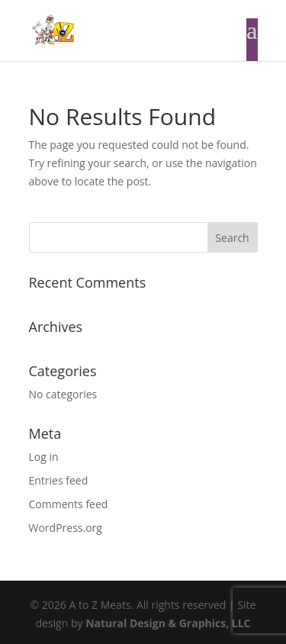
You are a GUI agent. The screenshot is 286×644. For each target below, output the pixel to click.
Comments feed (69, 504)
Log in (44, 457)
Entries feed (59, 480)
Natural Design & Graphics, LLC (168, 623)
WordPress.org (66, 528)
